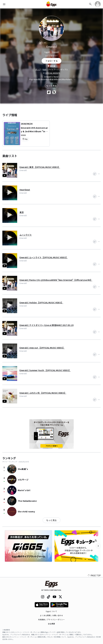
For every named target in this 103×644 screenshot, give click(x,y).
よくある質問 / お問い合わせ (52, 615)
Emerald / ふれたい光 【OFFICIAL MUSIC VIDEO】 (43, 393)
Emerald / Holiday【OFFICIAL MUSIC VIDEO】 (41, 303)
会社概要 (51, 624)
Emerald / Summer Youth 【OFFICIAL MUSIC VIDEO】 (45, 370)
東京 (22, 212)
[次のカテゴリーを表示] (98, 546)
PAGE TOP (94, 575)
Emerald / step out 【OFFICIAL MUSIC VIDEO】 (42, 348)
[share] (41, 43)
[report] (45, 43)
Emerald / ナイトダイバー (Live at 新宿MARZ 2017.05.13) (47, 325)
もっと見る (51, 86)
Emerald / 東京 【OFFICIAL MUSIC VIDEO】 (40, 167)
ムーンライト (26, 235)
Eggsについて (51, 611)
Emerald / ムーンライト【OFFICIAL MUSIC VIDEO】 (44, 257)
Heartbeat (25, 190)
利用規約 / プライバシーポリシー (52, 620)
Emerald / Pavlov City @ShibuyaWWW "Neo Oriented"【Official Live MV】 (56, 280)
